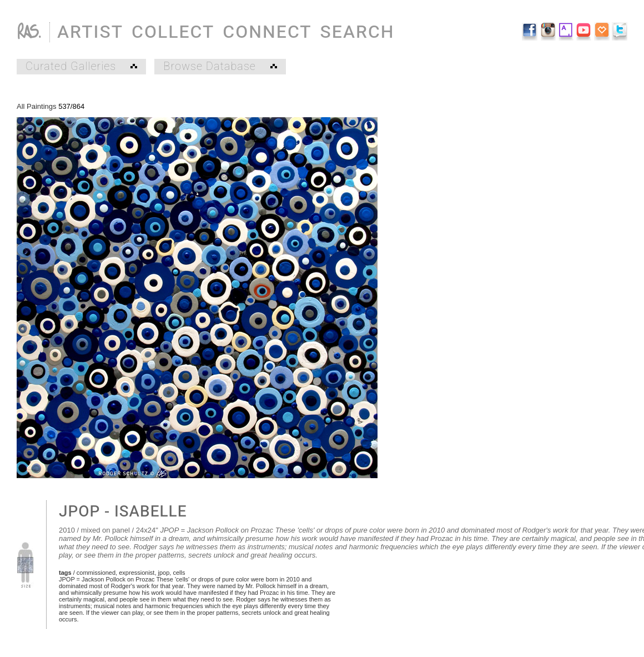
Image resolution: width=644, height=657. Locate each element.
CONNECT (267, 32)
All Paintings (37, 106)
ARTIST (90, 32)
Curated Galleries (81, 67)
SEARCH (358, 32)
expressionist (137, 573)
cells (179, 573)
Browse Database (220, 67)
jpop (164, 573)
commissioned (96, 573)
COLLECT (173, 32)
